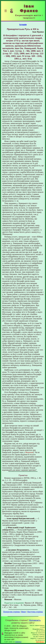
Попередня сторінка (12, 612)
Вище (24, 612)
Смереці (18, 642)
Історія (23, 25)
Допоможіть (35, 620)
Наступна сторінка (35, 612)
